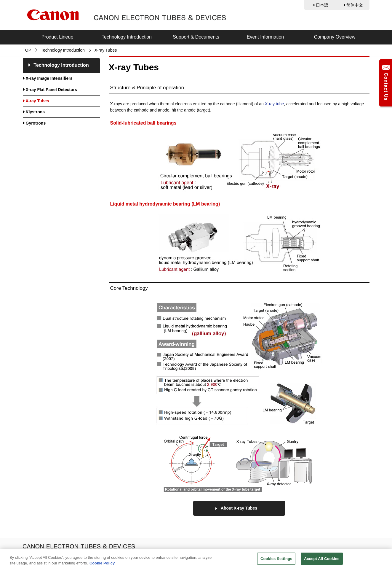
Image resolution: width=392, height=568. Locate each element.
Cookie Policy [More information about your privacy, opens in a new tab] (102, 564)
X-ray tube (275, 104)
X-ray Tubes (37, 101)
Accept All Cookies (322, 560)
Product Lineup (57, 37)
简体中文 (355, 5)
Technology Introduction (127, 37)
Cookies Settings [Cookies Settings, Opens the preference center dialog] (276, 560)
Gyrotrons (36, 123)
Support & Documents (196, 37)
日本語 (322, 5)
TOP (27, 50)
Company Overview (335, 37)
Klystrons (35, 112)
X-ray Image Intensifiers (49, 78)
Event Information (265, 37)
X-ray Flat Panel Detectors (52, 90)
